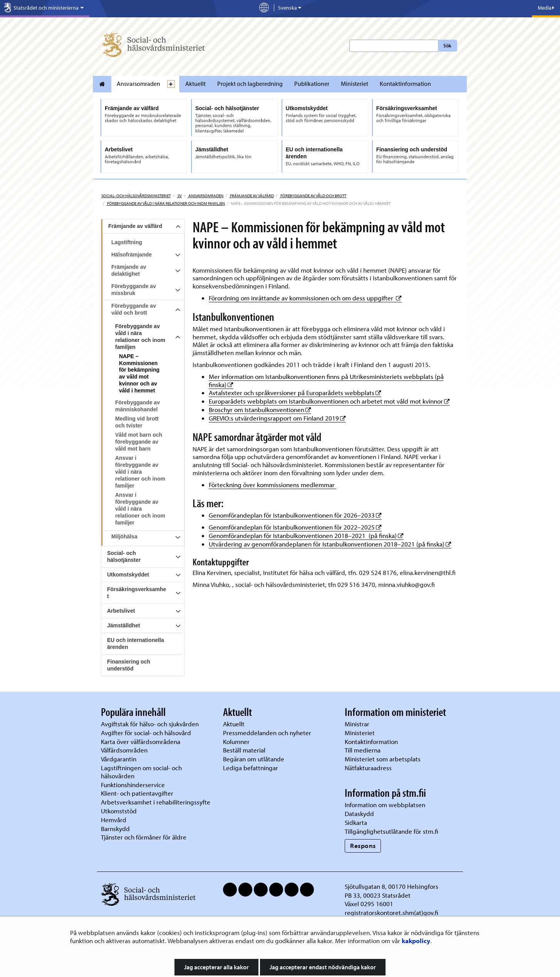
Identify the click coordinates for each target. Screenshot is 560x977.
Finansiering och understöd (129, 665)
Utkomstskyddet (128, 575)
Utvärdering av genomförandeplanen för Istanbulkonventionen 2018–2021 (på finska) (330, 544)
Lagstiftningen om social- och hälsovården (141, 772)
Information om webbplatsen (385, 805)
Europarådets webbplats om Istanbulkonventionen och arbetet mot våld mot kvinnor (329, 401)
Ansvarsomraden (138, 84)
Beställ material (244, 750)
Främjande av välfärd (251, 196)
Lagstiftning (127, 242)
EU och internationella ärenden (136, 644)
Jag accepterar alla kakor (216, 967)
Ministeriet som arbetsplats (383, 759)
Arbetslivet (121, 611)
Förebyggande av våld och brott (313, 196)
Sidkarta (356, 822)
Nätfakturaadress (368, 768)
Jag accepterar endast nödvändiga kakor (323, 967)
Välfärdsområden (124, 750)
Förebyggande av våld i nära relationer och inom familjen (166, 203)
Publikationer (312, 84)
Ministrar (357, 724)
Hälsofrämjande (132, 255)
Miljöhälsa (124, 536)
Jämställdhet (124, 625)
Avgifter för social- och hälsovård (146, 733)
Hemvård (114, 820)
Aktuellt (195, 84)
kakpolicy (416, 941)
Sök (447, 45)
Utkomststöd (119, 811)
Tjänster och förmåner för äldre (144, 837)
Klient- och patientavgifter (137, 793)
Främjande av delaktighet (129, 270)
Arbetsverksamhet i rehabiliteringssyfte (156, 802)
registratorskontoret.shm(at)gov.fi (391, 912)
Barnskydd (115, 829)
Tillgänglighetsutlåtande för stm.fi (391, 831)
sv (179, 196)
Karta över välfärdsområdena (141, 742)
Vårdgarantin (119, 759)
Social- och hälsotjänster (124, 556)
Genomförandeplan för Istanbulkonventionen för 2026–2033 (295, 515)
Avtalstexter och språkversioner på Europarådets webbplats (295, 393)
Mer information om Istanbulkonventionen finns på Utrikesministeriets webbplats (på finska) (326, 380)
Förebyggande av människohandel (137, 406)
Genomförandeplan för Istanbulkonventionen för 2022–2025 (295, 527)
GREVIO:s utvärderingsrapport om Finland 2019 (277, 418)
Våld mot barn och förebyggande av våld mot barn (139, 442)
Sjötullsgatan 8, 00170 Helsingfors (391, 886)
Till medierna (363, 750)
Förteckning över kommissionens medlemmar (272, 485)
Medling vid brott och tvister (137, 422)
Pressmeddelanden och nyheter (267, 733)
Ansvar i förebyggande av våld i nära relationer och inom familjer (140, 472)
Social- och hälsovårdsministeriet (136, 196)
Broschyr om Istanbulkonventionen (260, 410)
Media (546, 8)
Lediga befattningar (251, 768)
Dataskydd (359, 814)
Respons (363, 845)
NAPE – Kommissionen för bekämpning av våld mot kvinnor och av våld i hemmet (139, 374)
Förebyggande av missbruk (134, 290)
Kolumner (236, 742)
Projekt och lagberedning (250, 84)
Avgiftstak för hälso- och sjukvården (150, 724)
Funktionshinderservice (133, 785)
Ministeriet (355, 84)
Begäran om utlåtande (254, 759)
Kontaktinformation (405, 84)
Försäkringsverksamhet (137, 593)
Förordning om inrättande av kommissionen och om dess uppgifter (305, 298)
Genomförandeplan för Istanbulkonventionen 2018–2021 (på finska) (306, 535)
